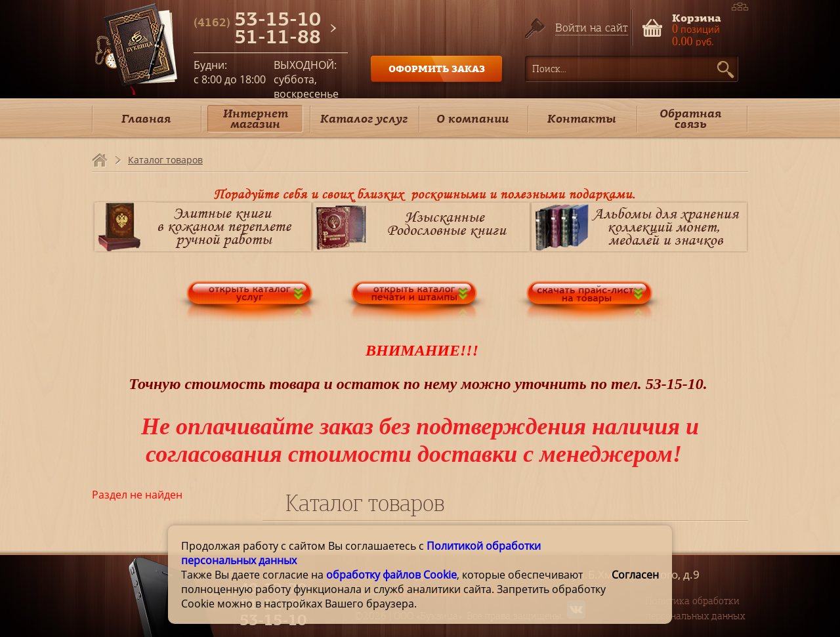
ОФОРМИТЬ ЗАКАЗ (437, 69)
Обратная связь (690, 118)
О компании (472, 118)
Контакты (582, 118)
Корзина (697, 17)
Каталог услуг (364, 118)
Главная (146, 118)
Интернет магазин (256, 118)
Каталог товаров (165, 160)
